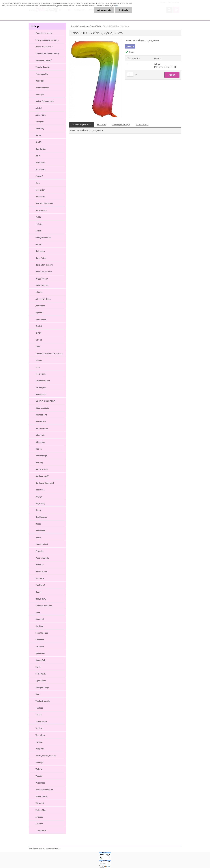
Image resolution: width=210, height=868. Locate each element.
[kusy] (130, 74)
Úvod (72, 26)
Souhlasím (124, 10)
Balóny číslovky (96, 26)
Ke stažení (102, 124)
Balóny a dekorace (82, 26)
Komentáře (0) (142, 124)
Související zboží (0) (121, 124)
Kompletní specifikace (81, 124)
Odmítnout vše (104, 10)
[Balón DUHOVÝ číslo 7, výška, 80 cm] (95, 40)
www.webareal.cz (53, 848)
